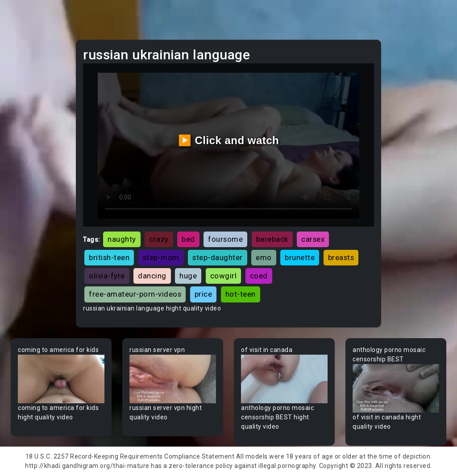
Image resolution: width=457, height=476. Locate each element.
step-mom (161, 257)
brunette (300, 257)
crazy (159, 239)
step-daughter (218, 257)
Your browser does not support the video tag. (61, 379)
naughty (122, 239)
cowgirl (224, 276)
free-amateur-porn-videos (135, 294)
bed (188, 239)
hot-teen (241, 294)
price (204, 294)
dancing (152, 276)
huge (188, 276)
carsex (313, 239)
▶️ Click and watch (229, 140)
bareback (272, 239)
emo (264, 257)
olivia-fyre (107, 276)
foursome (225, 239)
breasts (341, 257)
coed (259, 276)
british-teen (109, 257)
